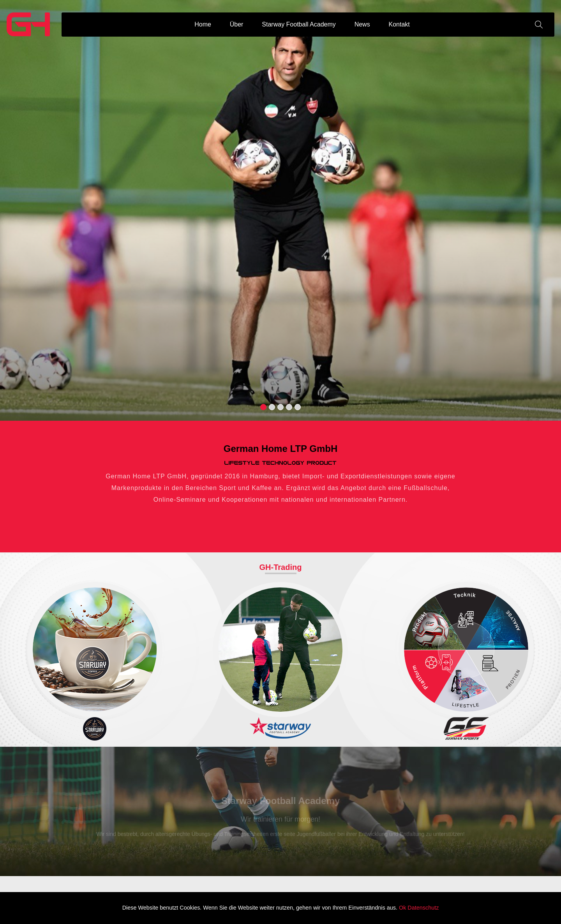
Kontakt (399, 24)
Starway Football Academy (299, 24)
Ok (402, 908)
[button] (263, 407)
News (362, 24)
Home (203, 24)
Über (237, 24)
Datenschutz (423, 908)
